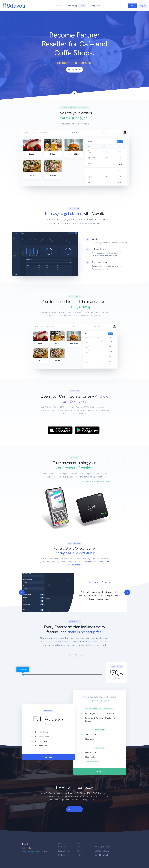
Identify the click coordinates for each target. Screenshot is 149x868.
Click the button (48, 767)
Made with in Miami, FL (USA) (35, 852)
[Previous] (32, 592)
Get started (74, 809)
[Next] (137, 592)
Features (59, 6)
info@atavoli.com (102, 851)
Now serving (77, 6)
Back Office (63, 847)
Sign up (133, 6)
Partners (80, 855)
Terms (79, 847)
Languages (96, 6)
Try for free (74, 70)
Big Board (62, 855)
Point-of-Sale (64, 851)
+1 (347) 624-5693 (103, 847)
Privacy (79, 851)
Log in (143, 6)
